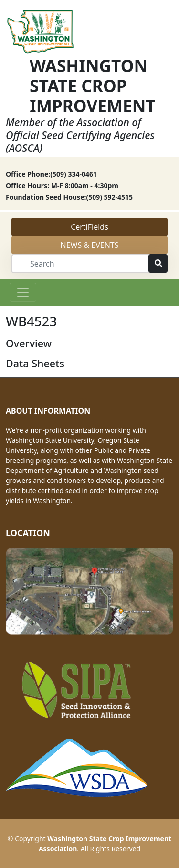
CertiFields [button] (89, 227)
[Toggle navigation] (23, 292)
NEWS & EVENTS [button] (90, 245)
